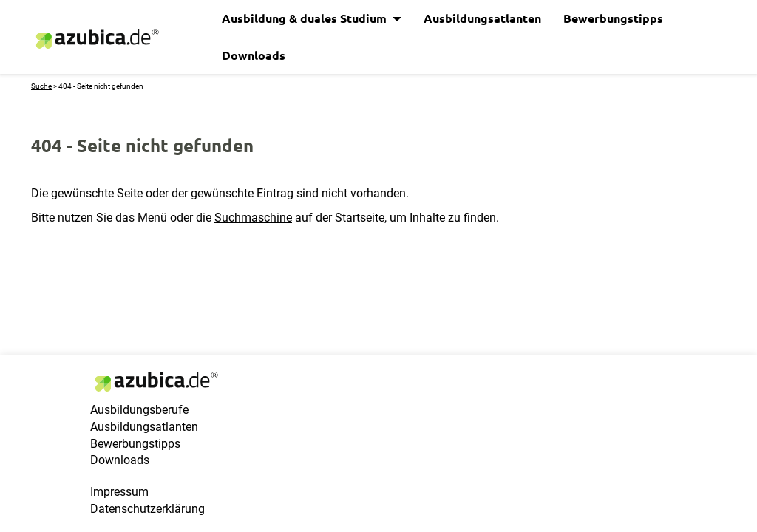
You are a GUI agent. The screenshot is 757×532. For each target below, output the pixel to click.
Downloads (254, 55)
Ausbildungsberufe (139, 410)
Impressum (119, 492)
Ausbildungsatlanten (482, 18)
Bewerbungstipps (613, 18)
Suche (41, 86)
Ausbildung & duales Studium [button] (306, 18)
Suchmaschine (253, 218)
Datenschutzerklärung (147, 509)
